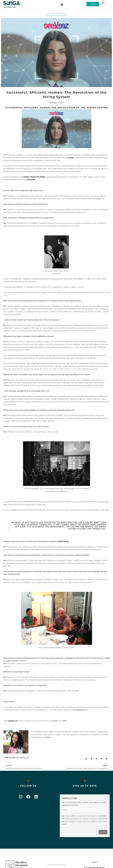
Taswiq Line (31, 180)
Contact (95, 862)
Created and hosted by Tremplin (56, 865)
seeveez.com (13, 721)
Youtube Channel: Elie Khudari (34, 177)
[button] (62, 5)
